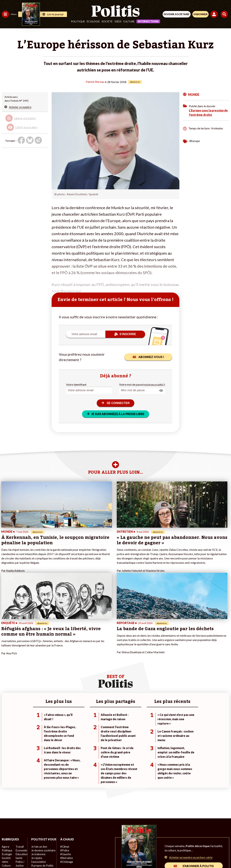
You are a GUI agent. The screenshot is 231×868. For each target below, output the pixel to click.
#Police (63, 788)
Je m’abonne (37, 795)
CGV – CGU (116, 843)
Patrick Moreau (95, 82)
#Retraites (65, 795)
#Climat (63, 784)
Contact (41, 843)
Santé (18, 795)
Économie (21, 788)
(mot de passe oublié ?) (154, 384)
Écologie (93, 21)
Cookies (187, 843)
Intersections (148, 21)
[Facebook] (68, 855)
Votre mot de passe (131, 384)
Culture (129, 21)
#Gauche (64, 791)
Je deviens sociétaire (42, 791)
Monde (6, 807)
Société (107, 21)
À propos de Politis (41, 807)
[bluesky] (80, 855)
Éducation (21, 791)
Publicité (172, 843)
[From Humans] (113, 855)
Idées (118, 21)
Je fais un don (38, 788)
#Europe (195, 141)
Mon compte (38, 810)
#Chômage (65, 799)
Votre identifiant (76, 384)
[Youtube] (91, 855)
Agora (5, 784)
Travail (19, 784)
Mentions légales (61, 843)
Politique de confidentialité (145, 843)
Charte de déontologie (90, 843)
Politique (78, 21)
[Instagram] (102, 855)
